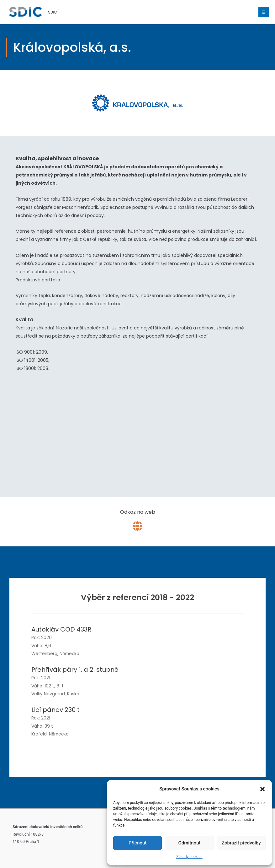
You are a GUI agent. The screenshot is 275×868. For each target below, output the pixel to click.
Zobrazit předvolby (241, 843)
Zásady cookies (189, 857)
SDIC (53, 12)
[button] (262, 789)
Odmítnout (190, 843)
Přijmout (137, 843)
